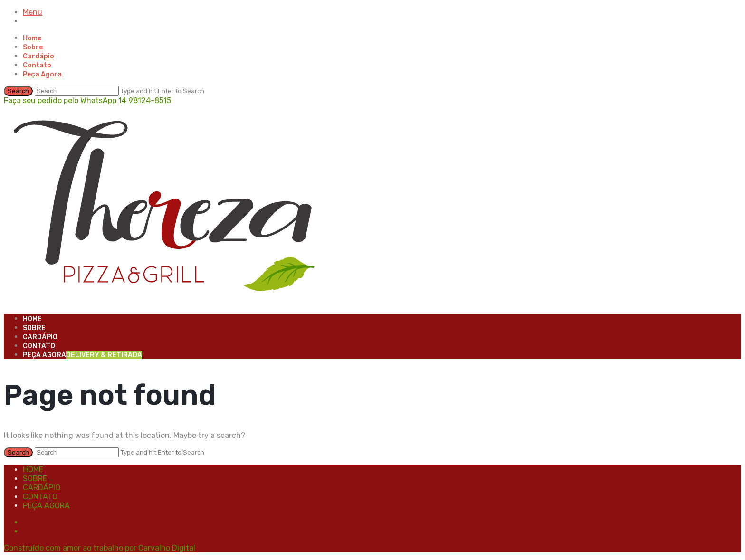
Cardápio (38, 56)
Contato (37, 65)
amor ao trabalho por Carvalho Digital (129, 548)
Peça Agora (42, 74)
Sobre (33, 47)
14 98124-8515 (145, 100)
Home (32, 38)
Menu (33, 12)
